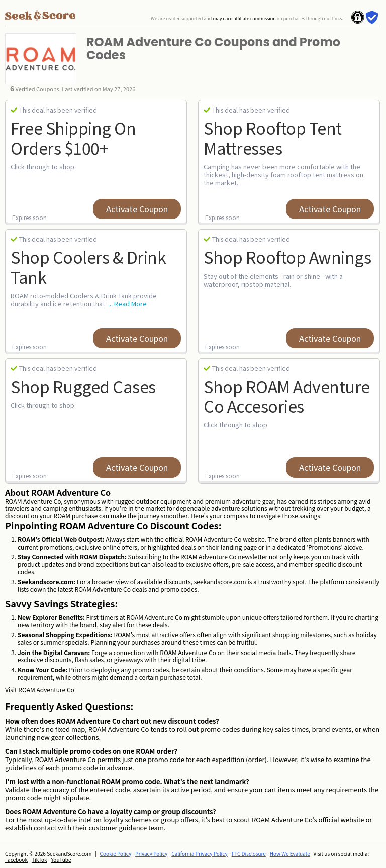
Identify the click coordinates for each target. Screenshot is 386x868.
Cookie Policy (116, 854)
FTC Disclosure (249, 854)
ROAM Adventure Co (46, 689)
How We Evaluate (290, 854)
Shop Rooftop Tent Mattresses (273, 137)
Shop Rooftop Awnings (287, 257)
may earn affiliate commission (244, 18)
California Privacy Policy (200, 854)
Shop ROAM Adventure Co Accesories (287, 396)
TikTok (39, 860)
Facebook (16, 860)
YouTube (61, 860)
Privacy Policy (151, 854)
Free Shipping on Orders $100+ (73, 137)
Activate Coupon (137, 209)
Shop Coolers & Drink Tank (88, 266)
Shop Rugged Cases (83, 386)
